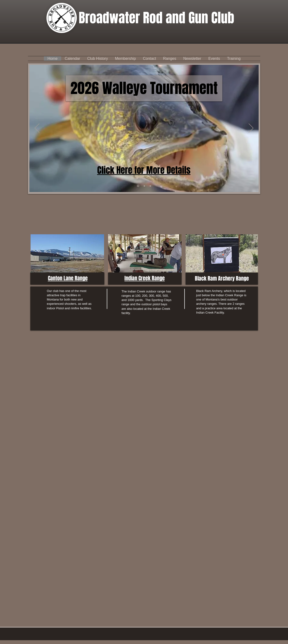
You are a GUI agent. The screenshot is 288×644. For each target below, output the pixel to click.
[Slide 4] (138, 186)
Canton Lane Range (68, 278)
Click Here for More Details (144, 170)
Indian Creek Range (145, 278)
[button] (149, 59)
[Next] (251, 128)
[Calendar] (144, 186)
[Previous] (37, 128)
